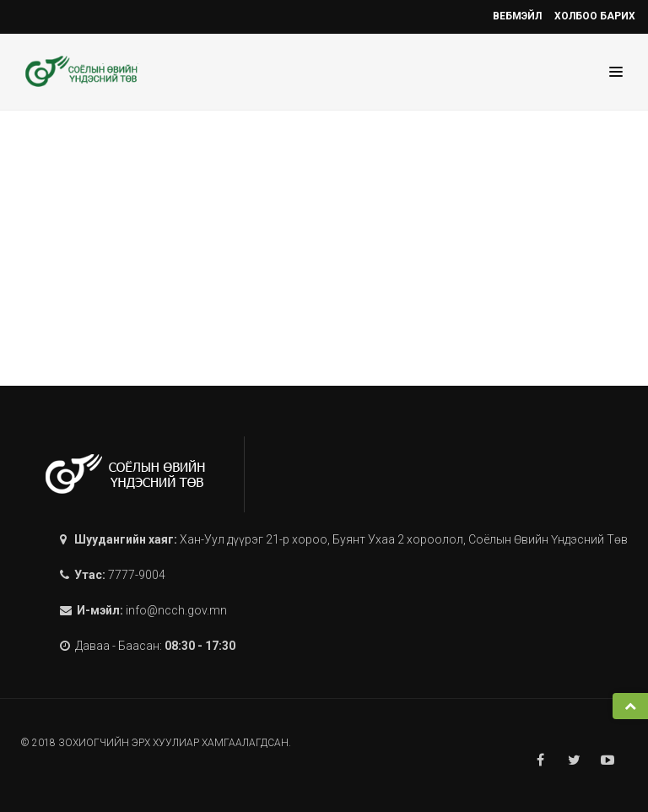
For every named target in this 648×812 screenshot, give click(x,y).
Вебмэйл (517, 16)
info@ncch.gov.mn (176, 610)
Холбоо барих (595, 16)
